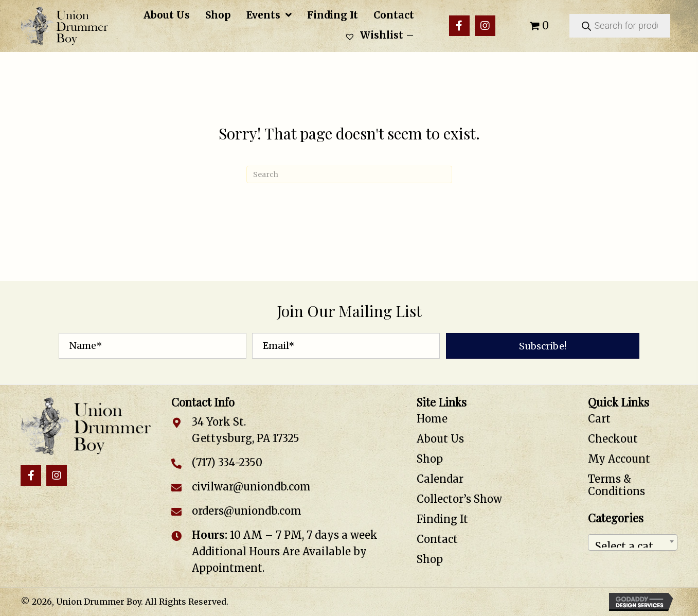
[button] (459, 26)
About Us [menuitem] (440, 439)
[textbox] (633, 542)
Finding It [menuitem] (442, 519)
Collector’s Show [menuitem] (459, 499)
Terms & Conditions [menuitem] (616, 485)
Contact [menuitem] (437, 539)
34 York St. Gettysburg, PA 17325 (246, 430)
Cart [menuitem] (599, 419)
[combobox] (633, 542)
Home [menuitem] (432, 419)
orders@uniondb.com (247, 511)
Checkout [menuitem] (613, 439)
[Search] (349, 174)
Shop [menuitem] (430, 459)
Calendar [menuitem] (440, 479)
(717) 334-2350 (227, 462)
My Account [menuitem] (619, 459)
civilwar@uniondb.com (251, 487)
